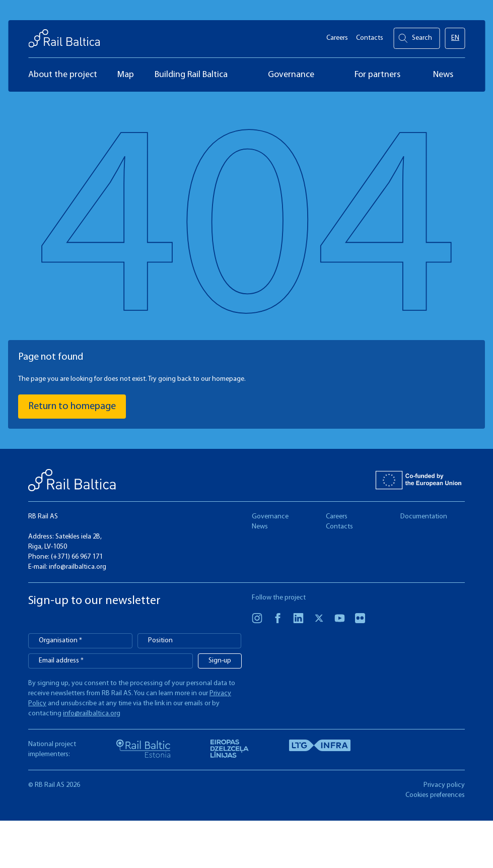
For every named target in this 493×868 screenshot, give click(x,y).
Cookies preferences (435, 795)
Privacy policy (444, 785)
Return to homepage (72, 407)
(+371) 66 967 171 (77, 557)
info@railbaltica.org (78, 567)
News (260, 527)
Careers (337, 36)
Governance (270, 517)
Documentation (424, 517)
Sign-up (220, 661)
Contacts (370, 36)
